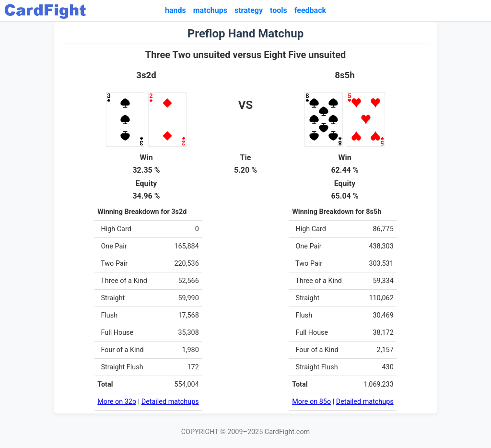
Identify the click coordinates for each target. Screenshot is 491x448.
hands (175, 10)
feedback (310, 10)
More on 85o (311, 402)
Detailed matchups (170, 402)
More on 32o (117, 402)
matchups (210, 10)
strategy (249, 10)
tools (279, 10)
